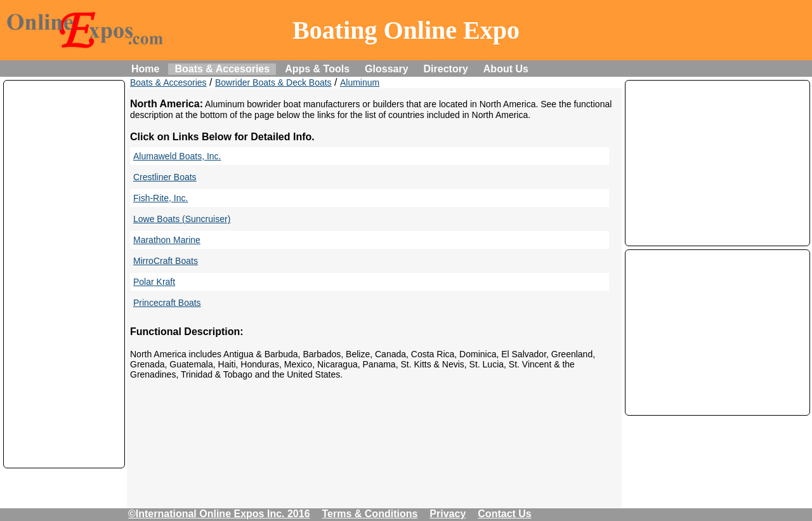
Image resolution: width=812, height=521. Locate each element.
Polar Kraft (154, 282)
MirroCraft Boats (166, 261)
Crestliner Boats (165, 177)
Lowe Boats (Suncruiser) (182, 219)
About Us (506, 69)
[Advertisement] (64, 274)
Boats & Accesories (222, 69)
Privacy (448, 514)
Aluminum (360, 82)
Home (145, 69)
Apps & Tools (317, 69)
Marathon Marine (167, 240)
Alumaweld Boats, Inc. (177, 156)
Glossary (386, 69)
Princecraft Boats (167, 303)
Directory (446, 69)
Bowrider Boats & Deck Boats (273, 82)
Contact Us (504, 514)
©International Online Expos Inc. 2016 (219, 514)
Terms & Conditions (370, 514)
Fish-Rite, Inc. (160, 198)
